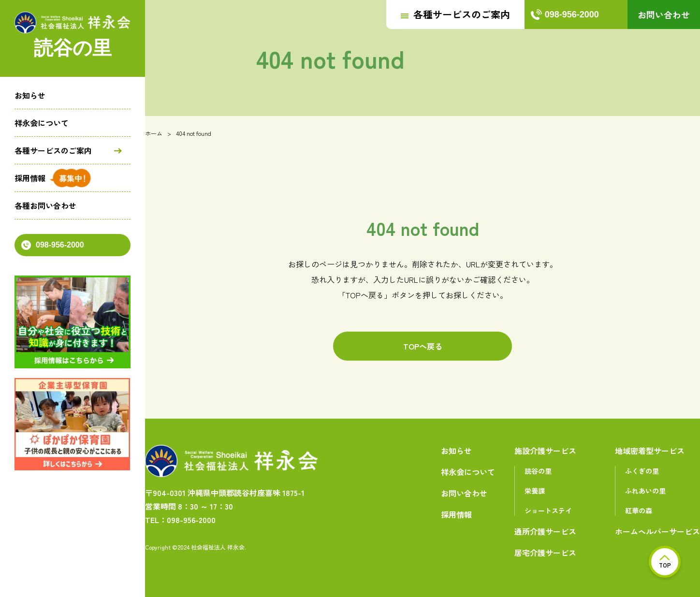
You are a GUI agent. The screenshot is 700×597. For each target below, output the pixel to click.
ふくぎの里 (642, 471)
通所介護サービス (545, 531)
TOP (665, 562)
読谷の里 (538, 471)
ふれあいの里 (645, 491)
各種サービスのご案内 (53, 150)
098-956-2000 (53, 245)
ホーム (154, 133)
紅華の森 (639, 510)
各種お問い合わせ (45, 205)
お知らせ (30, 95)
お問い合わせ (664, 15)
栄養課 (535, 491)
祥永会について (42, 123)
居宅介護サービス (545, 553)
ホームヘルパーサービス (657, 531)
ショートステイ (548, 510)
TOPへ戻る (423, 346)
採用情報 (30, 178)
